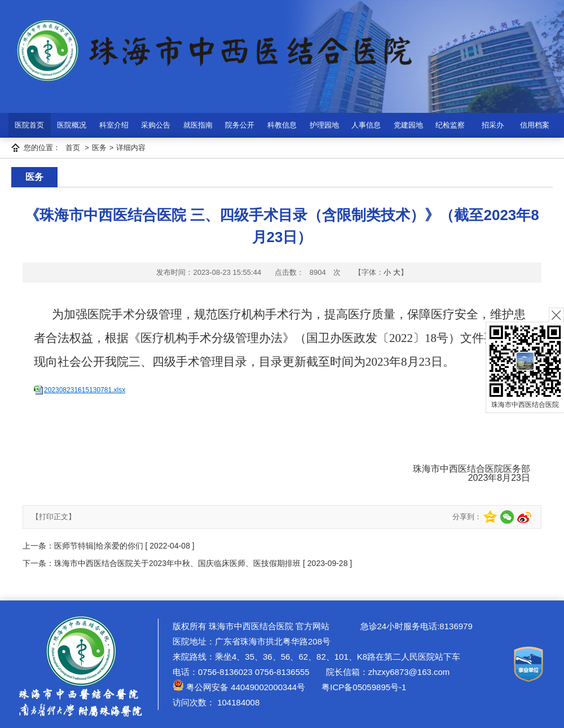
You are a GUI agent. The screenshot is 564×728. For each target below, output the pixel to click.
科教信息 (282, 125)
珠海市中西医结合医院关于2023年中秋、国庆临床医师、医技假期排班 (177, 563)
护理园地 (324, 125)
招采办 (493, 125)
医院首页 (29, 125)
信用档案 (535, 125)
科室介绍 (114, 125)
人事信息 (366, 125)
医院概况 (72, 125)
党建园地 (408, 125)
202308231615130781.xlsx (85, 390)
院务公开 (240, 125)
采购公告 (156, 125)
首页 (73, 148)
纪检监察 (450, 125)
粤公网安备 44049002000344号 (239, 687)
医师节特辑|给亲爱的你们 (100, 546)
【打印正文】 (54, 517)
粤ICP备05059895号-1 (363, 687)
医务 (99, 148)
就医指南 (198, 125)
